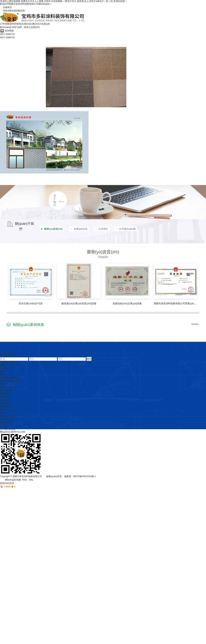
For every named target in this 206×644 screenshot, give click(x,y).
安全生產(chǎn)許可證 (30, 303)
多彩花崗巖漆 (8, 175)
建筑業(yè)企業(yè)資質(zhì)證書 (79, 303)
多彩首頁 (5, 41)
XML (31, 480)
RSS (25, 480)
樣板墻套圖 (96, 142)
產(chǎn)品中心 (9, 45)
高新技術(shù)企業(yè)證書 (127, 303)
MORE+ (196, 324)
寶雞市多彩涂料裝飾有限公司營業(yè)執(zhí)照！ (175, 303)
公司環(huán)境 (160, 183)
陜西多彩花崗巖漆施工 (59, 109)
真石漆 (12, 49)
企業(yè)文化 (38, 179)
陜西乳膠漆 (6, 394)
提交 (89, 359)
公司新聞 (50, 183)
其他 (102, 183)
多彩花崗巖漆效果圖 (139, 77)
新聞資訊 (50, 179)
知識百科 (76, 183)
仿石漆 (19, 49)
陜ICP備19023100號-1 (84, 476)
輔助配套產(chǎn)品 (35, 49)
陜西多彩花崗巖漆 (9, 387)
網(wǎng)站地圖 (13, 480)
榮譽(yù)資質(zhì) (20, 179)
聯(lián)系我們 (177, 179)
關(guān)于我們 (114, 179)
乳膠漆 (4, 49)
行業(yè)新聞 (63, 183)
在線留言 (6, 7)
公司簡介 (146, 183)
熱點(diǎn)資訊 (91, 183)
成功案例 (5, 179)
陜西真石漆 (6, 390)
